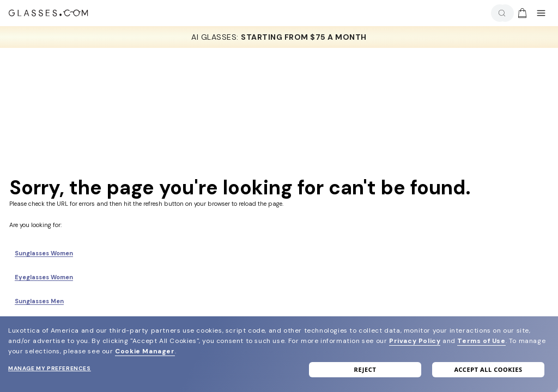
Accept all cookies (488, 369)
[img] (522, 13)
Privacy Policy (415, 341)
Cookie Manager (145, 351)
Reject (365, 369)
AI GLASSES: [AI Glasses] (279, 37)
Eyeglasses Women (44, 277)
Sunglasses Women (44, 253)
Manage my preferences (50, 368)
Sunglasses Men (39, 301)
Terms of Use (481, 341)
